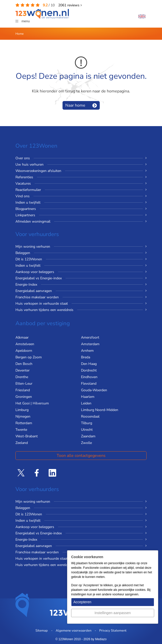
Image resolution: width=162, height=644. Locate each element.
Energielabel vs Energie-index (39, 278)
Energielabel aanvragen (34, 291)
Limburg (22, 410)
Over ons (23, 158)
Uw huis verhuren (29, 164)
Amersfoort (90, 337)
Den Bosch (24, 364)
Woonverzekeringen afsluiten (38, 171)
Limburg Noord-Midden (100, 410)
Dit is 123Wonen (29, 259)
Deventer (23, 370)
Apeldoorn (24, 351)
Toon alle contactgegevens (81, 456)
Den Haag (89, 364)
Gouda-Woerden (94, 390)
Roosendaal (90, 416)
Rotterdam (24, 423)
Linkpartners (25, 215)
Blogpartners (26, 209)
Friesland (23, 390)
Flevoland (89, 384)
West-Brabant (27, 436)
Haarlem (88, 397)
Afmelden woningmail (33, 221)
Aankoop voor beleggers (35, 272)
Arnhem (87, 351)
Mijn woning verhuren (33, 247)
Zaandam (88, 436)
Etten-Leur (24, 384)
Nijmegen (23, 416)
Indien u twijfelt (28, 202)
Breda (86, 357)
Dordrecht (89, 370)
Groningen (24, 397)
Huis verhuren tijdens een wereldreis (44, 310)
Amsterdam (90, 344)
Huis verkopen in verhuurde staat (42, 304)
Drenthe (22, 377)
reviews (70, 5)
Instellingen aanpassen (113, 613)
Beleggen (23, 253)
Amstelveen (25, 344)
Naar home (75, 105)
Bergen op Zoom (29, 357)
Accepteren (82, 602)
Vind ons (23, 196)
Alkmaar (22, 337)
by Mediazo (99, 639)
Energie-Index (26, 285)
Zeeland (22, 443)
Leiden (86, 403)
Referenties (24, 177)
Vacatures (23, 183)
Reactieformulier (28, 190)
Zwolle (86, 443)
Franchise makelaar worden (37, 297)
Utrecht (87, 430)
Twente (21, 430)
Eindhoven (89, 377)
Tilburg (87, 423)
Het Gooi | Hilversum (32, 403)
